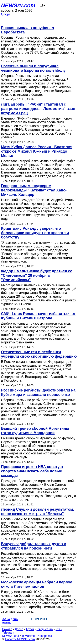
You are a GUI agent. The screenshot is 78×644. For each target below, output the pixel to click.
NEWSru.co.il (11, 636)
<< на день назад (10, 621)
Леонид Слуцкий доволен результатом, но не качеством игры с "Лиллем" (38, 512)
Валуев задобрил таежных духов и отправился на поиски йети (34, 546)
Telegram (8, 633)
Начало (7, 629)
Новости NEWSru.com (20, 639)
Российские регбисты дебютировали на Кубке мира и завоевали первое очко (38, 392)
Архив (30, 629)
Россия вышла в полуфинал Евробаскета (27, 30)
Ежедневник (45, 629)
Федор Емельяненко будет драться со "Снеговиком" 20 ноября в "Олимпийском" (37, 275)
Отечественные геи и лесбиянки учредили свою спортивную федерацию (39, 354)
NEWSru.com (18, 5)
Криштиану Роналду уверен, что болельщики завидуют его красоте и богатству (35, 233)
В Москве (28, 636)
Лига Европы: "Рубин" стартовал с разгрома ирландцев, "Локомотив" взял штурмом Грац (38, 109)
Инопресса (45, 636)
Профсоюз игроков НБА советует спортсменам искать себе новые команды (32, 471)
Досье (19, 629)
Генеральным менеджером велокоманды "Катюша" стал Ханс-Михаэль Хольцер (34, 190)
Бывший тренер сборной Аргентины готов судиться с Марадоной (35, 431)
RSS (59, 629)
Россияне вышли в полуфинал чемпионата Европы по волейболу (33, 68)
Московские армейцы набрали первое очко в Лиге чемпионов (37, 584)
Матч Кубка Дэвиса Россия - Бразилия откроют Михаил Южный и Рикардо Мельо (37, 151)
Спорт (6, 14)
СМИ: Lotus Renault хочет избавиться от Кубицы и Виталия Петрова (38, 316)
